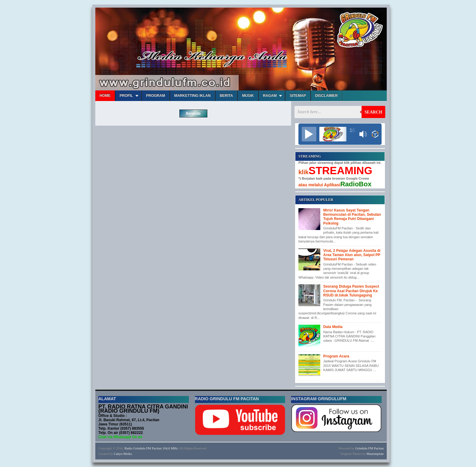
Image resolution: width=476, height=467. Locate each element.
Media (127, 454)
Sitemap (298, 96)
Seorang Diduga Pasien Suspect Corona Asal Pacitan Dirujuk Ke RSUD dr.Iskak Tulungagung (351, 291)
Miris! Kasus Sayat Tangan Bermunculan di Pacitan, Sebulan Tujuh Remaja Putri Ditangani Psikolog (352, 217)
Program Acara (336, 356)
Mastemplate (375, 454)
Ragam (270, 96)
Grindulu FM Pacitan (370, 448)
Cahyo (118, 454)
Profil (126, 96)
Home (105, 96)
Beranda (193, 113)
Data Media (333, 327)
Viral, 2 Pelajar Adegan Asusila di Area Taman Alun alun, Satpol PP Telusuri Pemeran (352, 255)
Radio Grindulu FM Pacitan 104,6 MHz (151, 448)
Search (373, 112)
